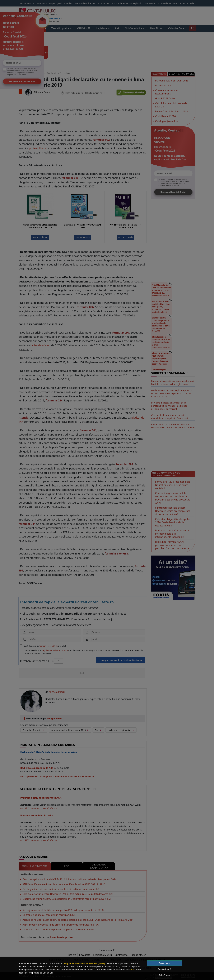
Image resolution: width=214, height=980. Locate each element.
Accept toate (164, 963)
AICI (133, 970)
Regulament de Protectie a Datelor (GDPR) (84, 963)
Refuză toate (164, 975)
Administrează (165, 969)
